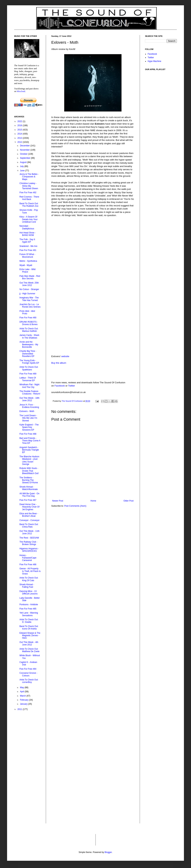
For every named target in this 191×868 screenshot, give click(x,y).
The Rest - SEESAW (29, 538)
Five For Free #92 (28, 193)
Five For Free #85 (28, 609)
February (24, 700)
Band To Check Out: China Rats (29, 526)
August (24, 162)
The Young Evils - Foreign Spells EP (29, 362)
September (25, 158)
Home (93, 501)
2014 (20, 134)
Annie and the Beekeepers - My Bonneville (29, 344)
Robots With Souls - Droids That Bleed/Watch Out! (29, 471)
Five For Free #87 (28, 500)
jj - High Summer (27, 294)
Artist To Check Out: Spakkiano (29, 368)
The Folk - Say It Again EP (27, 241)
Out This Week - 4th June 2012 (29, 643)
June (23, 171)
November (25, 150)
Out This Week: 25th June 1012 (29, 284)
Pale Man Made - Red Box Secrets (30, 277)
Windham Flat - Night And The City (29, 386)
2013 (20, 138)
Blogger (108, 852)
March (23, 696)
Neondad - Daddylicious (27, 227)
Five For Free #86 (28, 565)
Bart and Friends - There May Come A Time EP (30, 441)
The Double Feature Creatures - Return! (30, 393)
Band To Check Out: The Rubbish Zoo (29, 205)
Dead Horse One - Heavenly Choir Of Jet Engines (29, 507)
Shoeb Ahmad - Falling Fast (27, 586)
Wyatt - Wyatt (26, 265)
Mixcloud (21, 91)
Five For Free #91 (28, 250)
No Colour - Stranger (29, 289)
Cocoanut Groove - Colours (28, 674)
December (25, 146)
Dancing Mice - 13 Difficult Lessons (28, 592)
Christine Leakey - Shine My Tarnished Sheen (29, 186)
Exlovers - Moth (27, 411)
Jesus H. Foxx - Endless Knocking (29, 406)
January (24, 704)
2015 (20, 130)
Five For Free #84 (28, 669)
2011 (20, 709)
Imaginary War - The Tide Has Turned (29, 299)
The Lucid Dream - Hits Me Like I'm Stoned (28, 418)
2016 (20, 125)
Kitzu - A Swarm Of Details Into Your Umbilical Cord (28, 219)
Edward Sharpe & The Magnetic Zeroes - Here (30, 636)
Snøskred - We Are (28, 246)
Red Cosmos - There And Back (29, 198)
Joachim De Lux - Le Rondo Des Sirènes (30, 306)
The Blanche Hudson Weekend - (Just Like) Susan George (29, 460)
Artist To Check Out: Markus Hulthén (29, 330)
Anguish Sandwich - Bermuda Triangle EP (29, 450)
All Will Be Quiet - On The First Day (29, 495)
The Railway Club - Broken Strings (28, 543)
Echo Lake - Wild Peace (28, 271)
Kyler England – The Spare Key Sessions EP (29, 427)
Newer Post (58, 501)
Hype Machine (154, 61)
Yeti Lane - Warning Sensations (29, 614)
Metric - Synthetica (28, 261)
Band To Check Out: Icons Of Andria (29, 628)
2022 (20, 121)
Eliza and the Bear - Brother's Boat (29, 515)
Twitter (72, 386)
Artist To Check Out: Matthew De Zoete (29, 650)
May (22, 687)
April (22, 692)
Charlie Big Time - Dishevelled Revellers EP (28, 354)
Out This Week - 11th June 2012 (29, 532)
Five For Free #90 (28, 318)
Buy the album (59, 363)
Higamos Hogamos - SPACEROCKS (29, 550)
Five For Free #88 (28, 434)
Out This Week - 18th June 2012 (29, 399)
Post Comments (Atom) (75, 506)
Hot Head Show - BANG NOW (28, 234)
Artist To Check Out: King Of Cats (29, 579)
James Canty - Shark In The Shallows (29, 336)
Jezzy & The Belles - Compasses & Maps (29, 177)
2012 (20, 142)
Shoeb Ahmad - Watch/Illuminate (29, 488)
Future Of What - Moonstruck (27, 256)
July (22, 166)
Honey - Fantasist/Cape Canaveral (28, 558)
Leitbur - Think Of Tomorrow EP (28, 379)
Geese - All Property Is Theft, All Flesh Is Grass (30, 571)
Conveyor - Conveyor (29, 520)
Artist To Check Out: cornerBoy (29, 681)
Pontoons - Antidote (29, 605)
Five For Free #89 (28, 374)
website (65, 356)
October (24, 154)
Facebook (60, 386)
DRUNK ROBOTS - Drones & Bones (29, 323)
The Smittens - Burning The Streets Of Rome (29, 480)
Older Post (128, 501)
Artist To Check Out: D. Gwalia (29, 621)
